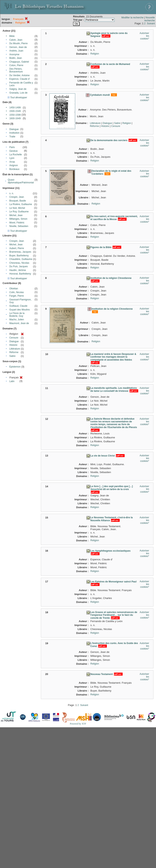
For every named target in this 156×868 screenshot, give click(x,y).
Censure (14, 338)
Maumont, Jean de (19, 323)
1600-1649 (15, 118)
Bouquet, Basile (18, 201)
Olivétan (14, 289)
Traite (12, 137)
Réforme (14, 352)
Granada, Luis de (18, 93)
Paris (12, 147)
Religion (95, 54)
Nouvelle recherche (150, 19)
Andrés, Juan (16, 51)
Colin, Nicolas (16, 292)
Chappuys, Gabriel (19, 62)
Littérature (15, 349)
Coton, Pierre (16, 65)
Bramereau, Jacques (20, 252)
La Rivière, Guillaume (21, 204)
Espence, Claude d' (20, 79)
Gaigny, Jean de (18, 89)
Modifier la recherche (133, 18)
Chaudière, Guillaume (21, 259)
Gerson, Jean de (18, 47)
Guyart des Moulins (19, 310)
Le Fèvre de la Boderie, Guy (17, 315)
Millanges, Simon (18, 219)
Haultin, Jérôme (18, 270)
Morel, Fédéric (17, 223)
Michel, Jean (16, 215)
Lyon (12, 158)
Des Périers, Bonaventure (16, 70)
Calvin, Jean (16, 40)
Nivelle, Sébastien (19, 226)
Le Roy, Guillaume (19, 212)
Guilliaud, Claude (18, 306)
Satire (12, 356)
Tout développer (17, 97)
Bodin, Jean (16, 58)
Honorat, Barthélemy (20, 274)
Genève (13, 151)
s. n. (12, 193)
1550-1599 (15, 115)
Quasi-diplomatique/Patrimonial (21, 181)
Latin (12, 381)
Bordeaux (14, 169)
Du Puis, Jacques (18, 266)
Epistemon (15, 367)
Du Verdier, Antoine (19, 75)
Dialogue (14, 129)
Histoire (13, 345)
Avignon (14, 165)
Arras (12, 162)
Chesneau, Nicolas (19, 263)
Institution (14, 133)
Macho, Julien (17, 320)
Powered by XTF (78, 724)
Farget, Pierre (16, 296)
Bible (12, 36)
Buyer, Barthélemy (19, 256)
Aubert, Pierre (17, 248)
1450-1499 (15, 108)
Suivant (151, 23)
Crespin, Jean (17, 197)
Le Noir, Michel (17, 208)
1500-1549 (15, 111)
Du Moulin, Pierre (18, 43)
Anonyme (14, 54)
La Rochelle (16, 155)
